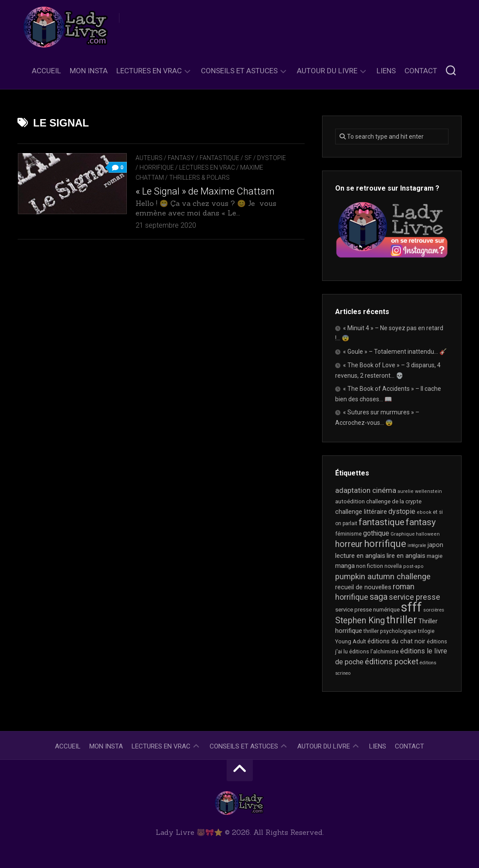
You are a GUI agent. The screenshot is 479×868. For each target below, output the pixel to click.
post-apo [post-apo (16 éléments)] (413, 566)
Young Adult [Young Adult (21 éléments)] (351, 641)
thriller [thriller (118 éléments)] (402, 620)
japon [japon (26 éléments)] (435, 545)
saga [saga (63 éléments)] (379, 597)
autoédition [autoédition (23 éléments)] (350, 501)
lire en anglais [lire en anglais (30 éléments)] (406, 556)
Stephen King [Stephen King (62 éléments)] (360, 620)
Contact (421, 71)
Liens (386, 71)
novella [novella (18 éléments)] (393, 566)
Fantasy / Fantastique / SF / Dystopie (227, 158)
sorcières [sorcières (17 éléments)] (434, 610)
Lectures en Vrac (149, 71)
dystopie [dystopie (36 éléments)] (402, 511)
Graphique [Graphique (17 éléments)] (403, 534)
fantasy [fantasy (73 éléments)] (421, 522)
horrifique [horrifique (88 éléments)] (385, 544)
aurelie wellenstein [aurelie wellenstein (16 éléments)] (420, 491)
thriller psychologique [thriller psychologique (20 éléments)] (390, 631)
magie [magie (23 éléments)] (435, 556)
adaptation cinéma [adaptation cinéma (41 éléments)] (366, 490)
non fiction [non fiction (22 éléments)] (370, 566)
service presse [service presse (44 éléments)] (414, 597)
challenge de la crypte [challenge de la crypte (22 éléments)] (394, 501)
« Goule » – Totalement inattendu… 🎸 (395, 352)
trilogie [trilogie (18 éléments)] (426, 631)
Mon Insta (89, 71)
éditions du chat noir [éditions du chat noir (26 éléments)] (396, 641)
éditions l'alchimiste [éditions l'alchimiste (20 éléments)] (374, 651)
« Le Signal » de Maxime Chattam (205, 191)
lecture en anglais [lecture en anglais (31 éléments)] (360, 556)
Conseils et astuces (239, 71)
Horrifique (157, 167)
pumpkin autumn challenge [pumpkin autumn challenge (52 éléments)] (383, 577)
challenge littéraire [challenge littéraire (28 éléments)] (361, 512)
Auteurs (149, 158)
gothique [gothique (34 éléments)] (376, 533)
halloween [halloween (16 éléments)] (428, 534)
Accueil (46, 71)
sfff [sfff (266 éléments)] (411, 607)
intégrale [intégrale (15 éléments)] (417, 545)
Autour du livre (327, 71)
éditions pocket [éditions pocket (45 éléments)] (392, 662)
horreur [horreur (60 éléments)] (349, 544)
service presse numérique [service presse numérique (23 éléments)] (367, 610)
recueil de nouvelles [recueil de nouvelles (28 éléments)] (363, 587)
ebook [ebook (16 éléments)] (424, 512)
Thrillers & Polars (199, 178)
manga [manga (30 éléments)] (345, 566)
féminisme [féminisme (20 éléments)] (348, 534)
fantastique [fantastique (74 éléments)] (382, 522)
